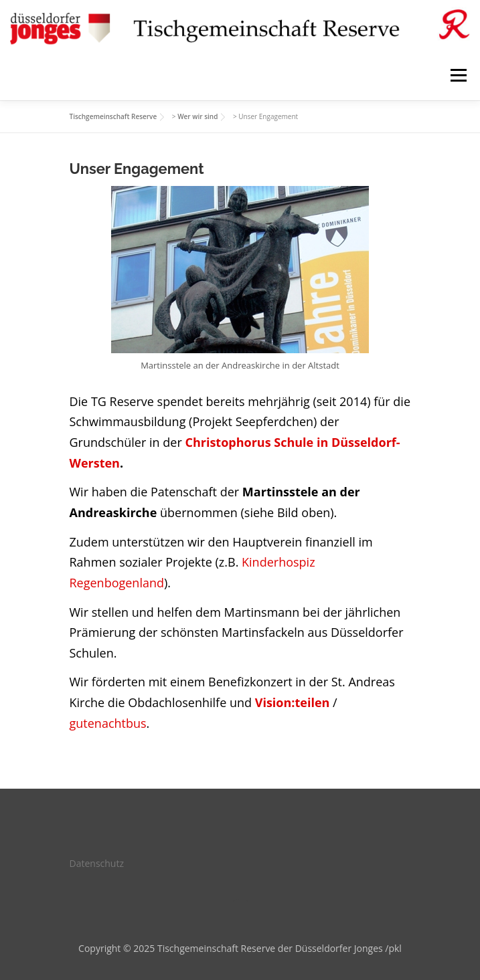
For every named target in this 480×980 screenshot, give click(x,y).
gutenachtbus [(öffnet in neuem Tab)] (108, 723)
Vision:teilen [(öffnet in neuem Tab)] (293, 702)
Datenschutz (97, 863)
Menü (458, 75)
